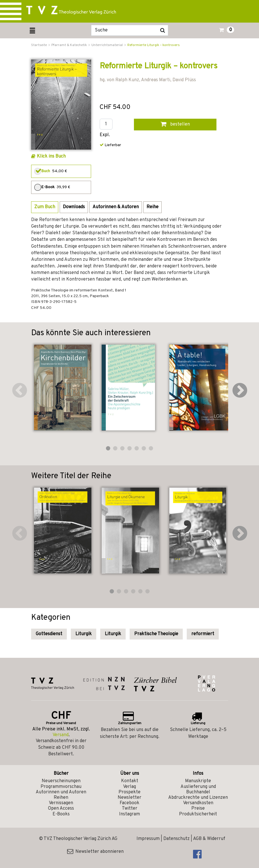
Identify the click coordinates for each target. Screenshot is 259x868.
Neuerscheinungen (61, 781)
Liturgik (84, 634)
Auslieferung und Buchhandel (198, 789)
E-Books (61, 814)
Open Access (61, 809)
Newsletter (129, 798)
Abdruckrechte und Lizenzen (198, 798)
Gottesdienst (49, 634)
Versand (61, 735)
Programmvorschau (61, 787)
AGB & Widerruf (209, 839)
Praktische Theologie (156, 634)
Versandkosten (198, 803)
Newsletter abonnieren (95, 852)
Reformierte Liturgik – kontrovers (153, 45)
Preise (198, 809)
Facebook (129, 803)
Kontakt (130, 781)
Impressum (148, 839)
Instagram (129, 814)
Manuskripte (198, 781)
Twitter (130, 809)
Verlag (129, 787)
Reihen (61, 798)
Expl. (105, 135)
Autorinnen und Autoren (61, 792)
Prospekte (129, 792)
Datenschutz (176, 839)
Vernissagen (61, 803)
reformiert (203, 634)
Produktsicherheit (198, 814)
